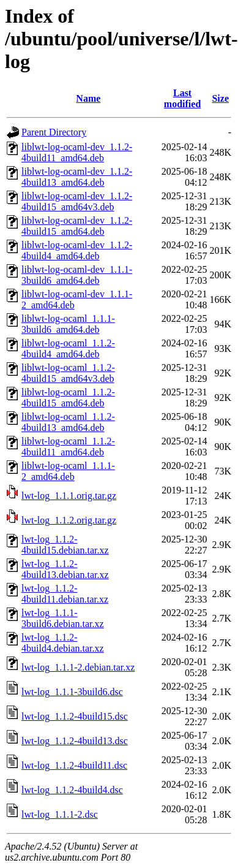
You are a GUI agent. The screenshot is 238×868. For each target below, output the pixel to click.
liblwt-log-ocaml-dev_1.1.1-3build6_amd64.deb (77, 275)
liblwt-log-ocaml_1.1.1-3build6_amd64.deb (68, 324)
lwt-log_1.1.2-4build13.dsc (75, 741)
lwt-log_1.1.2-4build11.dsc (74, 765)
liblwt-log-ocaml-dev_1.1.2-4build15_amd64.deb (77, 226)
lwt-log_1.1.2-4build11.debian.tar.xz (65, 594)
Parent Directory (54, 132)
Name (88, 98)
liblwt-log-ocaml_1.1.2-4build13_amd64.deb (68, 422)
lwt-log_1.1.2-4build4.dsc (72, 790)
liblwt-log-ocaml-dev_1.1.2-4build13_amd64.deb (77, 177)
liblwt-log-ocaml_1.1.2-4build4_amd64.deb (68, 348)
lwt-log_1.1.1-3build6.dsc (72, 692)
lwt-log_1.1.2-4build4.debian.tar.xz (63, 643)
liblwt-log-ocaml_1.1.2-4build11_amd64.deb (68, 447)
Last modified (182, 98)
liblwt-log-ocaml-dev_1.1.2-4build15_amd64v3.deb (77, 201)
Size (220, 98)
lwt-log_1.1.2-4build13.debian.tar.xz (65, 569)
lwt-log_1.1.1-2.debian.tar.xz (78, 667)
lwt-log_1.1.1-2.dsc (60, 814)
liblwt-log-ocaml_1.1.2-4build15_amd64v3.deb (68, 373)
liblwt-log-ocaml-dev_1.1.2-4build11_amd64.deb (77, 152)
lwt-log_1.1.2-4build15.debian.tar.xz (65, 545)
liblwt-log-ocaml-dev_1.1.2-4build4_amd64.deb (77, 250)
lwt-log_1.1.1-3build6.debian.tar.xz (63, 618)
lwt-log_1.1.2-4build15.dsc (75, 716)
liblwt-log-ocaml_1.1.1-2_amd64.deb (68, 471)
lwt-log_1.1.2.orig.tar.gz (69, 520)
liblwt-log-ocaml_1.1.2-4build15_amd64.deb (68, 398)
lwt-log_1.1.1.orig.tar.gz (69, 496)
